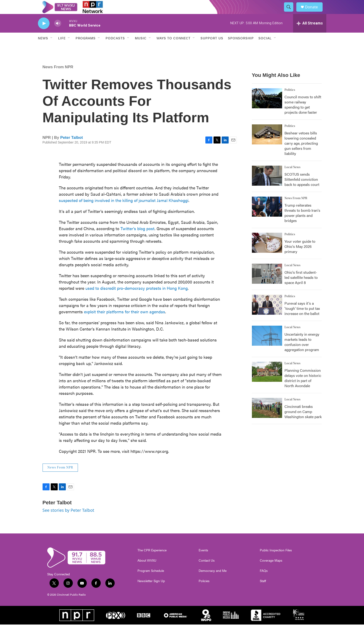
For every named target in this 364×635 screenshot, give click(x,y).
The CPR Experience (152, 561)
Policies (204, 591)
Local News (292, 178)
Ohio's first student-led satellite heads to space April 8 (301, 288)
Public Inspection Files (276, 561)
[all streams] (310, 34)
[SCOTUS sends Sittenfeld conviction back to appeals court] (267, 186)
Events (203, 561)
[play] (44, 34)
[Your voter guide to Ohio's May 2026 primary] (267, 253)
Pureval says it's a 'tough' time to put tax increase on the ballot (302, 319)
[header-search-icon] (291, 12)
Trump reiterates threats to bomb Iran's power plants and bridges (302, 223)
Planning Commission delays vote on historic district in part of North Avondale (303, 388)
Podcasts (115, 48)
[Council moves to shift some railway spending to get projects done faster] (267, 109)
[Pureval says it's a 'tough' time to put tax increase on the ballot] (267, 315)
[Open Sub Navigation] (52, 48)
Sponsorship (241, 48)
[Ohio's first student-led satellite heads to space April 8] (267, 284)
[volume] (58, 34)
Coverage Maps (271, 571)
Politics (290, 100)
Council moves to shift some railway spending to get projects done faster (303, 115)
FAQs (264, 581)
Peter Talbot (72, 148)
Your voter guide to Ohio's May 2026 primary (300, 257)
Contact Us (207, 571)
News (43, 48)
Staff (263, 591)
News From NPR (58, 77)
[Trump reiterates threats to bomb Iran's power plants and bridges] (267, 217)
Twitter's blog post (137, 239)
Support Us (212, 48)
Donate (314, 12)
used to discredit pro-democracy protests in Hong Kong (137, 299)
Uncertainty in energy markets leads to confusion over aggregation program (302, 352)
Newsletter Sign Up (151, 591)
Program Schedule (151, 581)
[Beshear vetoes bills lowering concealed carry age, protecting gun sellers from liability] (267, 145)
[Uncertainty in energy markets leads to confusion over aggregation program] (267, 346)
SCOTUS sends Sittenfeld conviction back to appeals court (302, 190)
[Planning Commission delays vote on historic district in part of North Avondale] (267, 382)
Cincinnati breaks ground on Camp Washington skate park (303, 422)
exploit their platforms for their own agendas (125, 322)
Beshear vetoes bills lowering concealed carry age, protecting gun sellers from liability (301, 154)
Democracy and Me (213, 581)
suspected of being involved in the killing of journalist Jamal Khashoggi (124, 211)
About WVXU (147, 571)
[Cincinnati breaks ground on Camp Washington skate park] (267, 418)
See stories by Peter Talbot (68, 521)
